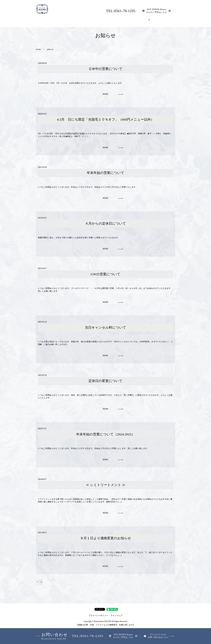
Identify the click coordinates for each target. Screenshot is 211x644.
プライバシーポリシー (98, 615)
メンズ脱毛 (106, 22)
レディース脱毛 (87, 22)
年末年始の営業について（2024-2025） (105, 434)
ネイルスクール (144, 22)
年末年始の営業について (105, 172)
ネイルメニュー (124, 22)
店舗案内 (70, 22)
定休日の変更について (105, 380)
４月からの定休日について (105, 223)
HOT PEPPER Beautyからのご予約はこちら (157, 11)
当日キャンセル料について (105, 327)
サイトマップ (117, 615)
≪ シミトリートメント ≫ (106, 484)
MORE (105, 94)
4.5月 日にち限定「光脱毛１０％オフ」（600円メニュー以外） (105, 119)
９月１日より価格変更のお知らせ (106, 538)
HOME (57, 22)
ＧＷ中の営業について (105, 68)
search (157, 22)
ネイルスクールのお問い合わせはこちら (158, 636)
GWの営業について (105, 274)
